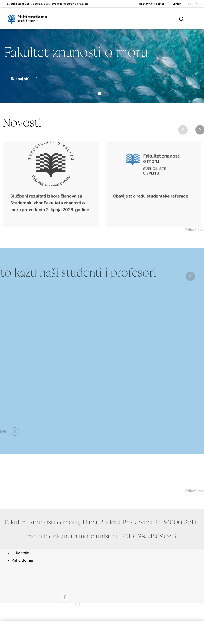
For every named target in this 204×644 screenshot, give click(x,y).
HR (190, 4)
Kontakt (23, 553)
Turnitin (176, 4)
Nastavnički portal (151, 4)
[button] (100, 94)
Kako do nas (23, 560)
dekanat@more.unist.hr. (85, 536)
